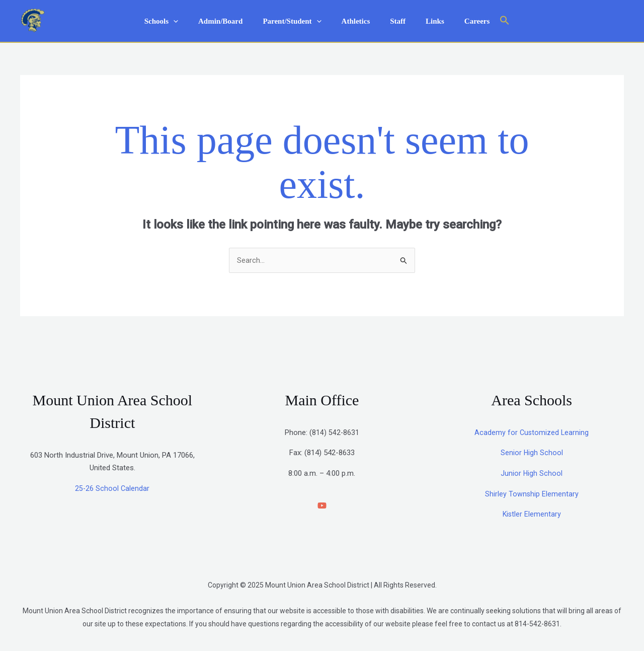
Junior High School (532, 474)
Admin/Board (230, 21)
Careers (462, 21)
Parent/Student (297, 21)
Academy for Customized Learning (532, 433)
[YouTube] (322, 506)
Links (425, 21)
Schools (176, 21)
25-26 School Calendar (112, 489)
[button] (487, 21)
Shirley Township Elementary (532, 494)
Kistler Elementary (532, 515)
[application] (188, 21)
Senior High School (532, 454)
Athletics (356, 21)
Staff (393, 21)
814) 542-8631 (335, 433)
